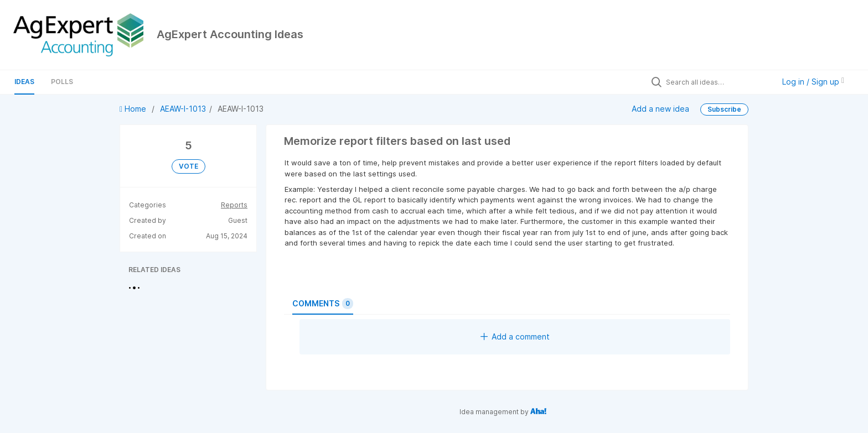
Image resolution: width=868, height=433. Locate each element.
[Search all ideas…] (717, 82)
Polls (62, 82)
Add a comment (515, 337)
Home (134, 109)
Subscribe (724, 109)
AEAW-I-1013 (183, 109)
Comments (323, 304)
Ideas (24, 82)
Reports (234, 205)
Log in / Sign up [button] (813, 82)
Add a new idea (660, 108)
